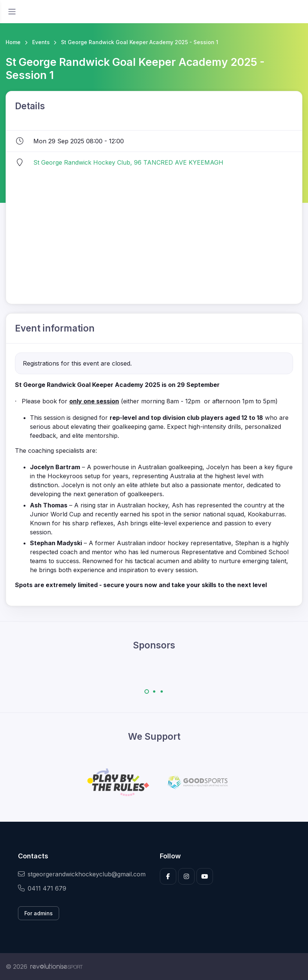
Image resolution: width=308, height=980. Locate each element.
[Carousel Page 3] (162, 692)
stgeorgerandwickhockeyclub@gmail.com (82, 874)
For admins (39, 913)
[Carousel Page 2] (154, 692)
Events (41, 42)
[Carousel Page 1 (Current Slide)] (147, 692)
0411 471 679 (42, 888)
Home (13, 42)
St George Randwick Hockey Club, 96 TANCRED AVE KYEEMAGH (128, 162)
